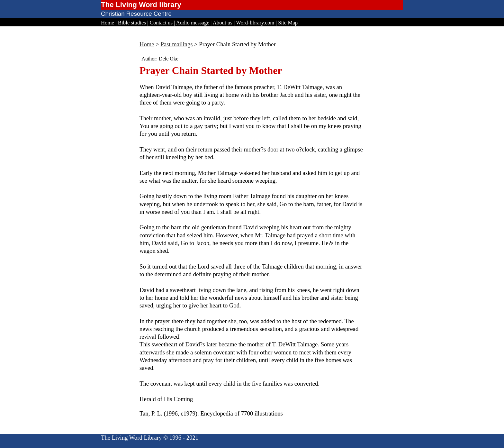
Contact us (161, 23)
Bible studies (132, 23)
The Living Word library (141, 5)
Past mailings (176, 44)
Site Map (288, 23)
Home (108, 23)
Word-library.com (255, 23)
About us (223, 23)
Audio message (193, 23)
